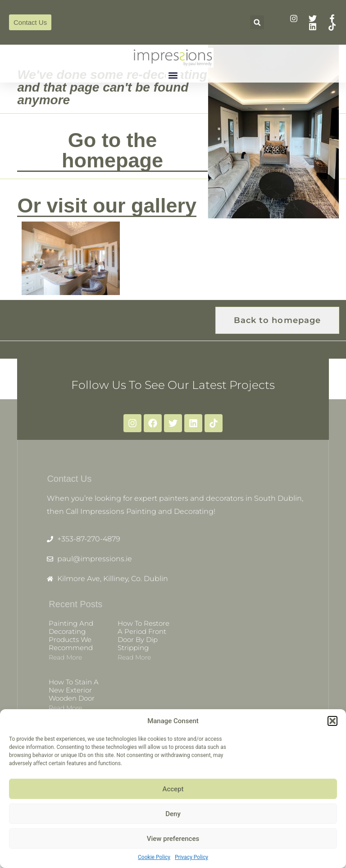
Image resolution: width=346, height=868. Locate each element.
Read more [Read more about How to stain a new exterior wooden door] (65, 708)
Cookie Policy (154, 857)
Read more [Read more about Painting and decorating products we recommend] (65, 657)
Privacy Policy (191, 857)
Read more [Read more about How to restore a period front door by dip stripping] (134, 657)
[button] (332, 721)
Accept (173, 789)
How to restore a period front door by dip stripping (143, 635)
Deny (173, 814)
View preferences (173, 839)
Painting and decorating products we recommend (71, 635)
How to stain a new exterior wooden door (74, 690)
